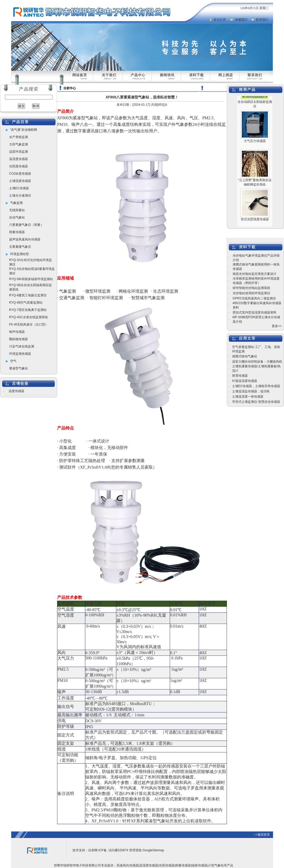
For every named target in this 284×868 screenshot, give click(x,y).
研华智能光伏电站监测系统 (251, 288)
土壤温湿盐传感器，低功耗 (251, 391)
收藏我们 (241, 20)
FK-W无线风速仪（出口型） (29, 324)
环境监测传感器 (20, 354)
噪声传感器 (17, 332)
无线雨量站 (17, 210)
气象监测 (16, 203)
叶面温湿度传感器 (245, 381)
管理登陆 (135, 850)
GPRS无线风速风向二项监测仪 (254, 298)
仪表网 (93, 850)
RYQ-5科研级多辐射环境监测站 (31, 279)
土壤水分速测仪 (20, 196)
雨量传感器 (17, 232)
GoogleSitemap (153, 850)
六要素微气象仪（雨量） (26, 225)
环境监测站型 (20, 254)
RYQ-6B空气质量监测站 (26, 303)
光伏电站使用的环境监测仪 (251, 293)
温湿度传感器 (19, 159)
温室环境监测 (19, 152)
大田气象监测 (19, 144)
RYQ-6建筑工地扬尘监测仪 (28, 295)
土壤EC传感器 (19, 188)
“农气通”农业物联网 (24, 130)
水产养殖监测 (19, 137)
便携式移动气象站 (245, 356)
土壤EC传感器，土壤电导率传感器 (256, 386)
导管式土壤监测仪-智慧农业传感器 (256, 402)
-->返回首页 (262, 835)
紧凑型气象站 (19, 368)
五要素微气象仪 (20, 247)
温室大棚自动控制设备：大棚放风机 (257, 362)
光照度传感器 (19, 166)
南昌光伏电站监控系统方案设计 (255, 274)
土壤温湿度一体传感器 (248, 397)
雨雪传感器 (240, 376)
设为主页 (220, 20)
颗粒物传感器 (19, 339)
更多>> (277, 326)
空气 (13, 361)
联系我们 (262, 20)
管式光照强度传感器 (255, 223)
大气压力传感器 (255, 145)
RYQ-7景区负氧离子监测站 (28, 310)
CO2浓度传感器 (20, 174)
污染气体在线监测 (22, 346)
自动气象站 (17, 217)
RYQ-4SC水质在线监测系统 (29, 317)
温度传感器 (16, 391)
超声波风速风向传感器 (25, 239)
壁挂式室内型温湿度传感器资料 (255, 312)
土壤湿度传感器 (20, 181)
